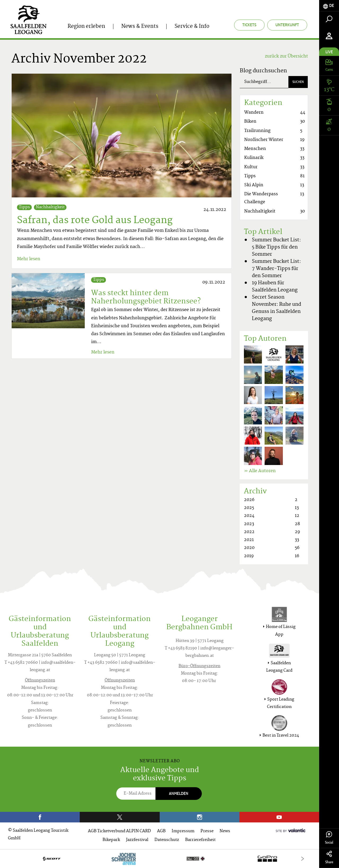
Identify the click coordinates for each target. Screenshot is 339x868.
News (225, 831)
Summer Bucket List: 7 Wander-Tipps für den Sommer (276, 269)
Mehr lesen (29, 259)
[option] (160, 859)
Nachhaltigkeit (50, 207)
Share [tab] (329, 858)
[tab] (329, 6)
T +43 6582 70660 (21, 663)
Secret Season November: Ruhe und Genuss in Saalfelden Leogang (276, 308)
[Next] (303, 859)
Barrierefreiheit (200, 840)
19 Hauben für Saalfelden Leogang (275, 287)
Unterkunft (287, 25)
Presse (207, 831)
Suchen (298, 82)
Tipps (24, 207)
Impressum (183, 831)
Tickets (249, 25)
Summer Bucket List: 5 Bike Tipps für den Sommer (276, 247)
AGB (161, 831)
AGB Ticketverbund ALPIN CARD (119, 831)
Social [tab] (329, 838)
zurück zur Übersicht (286, 56)
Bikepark (111, 840)
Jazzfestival (137, 840)
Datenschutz (167, 840)
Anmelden (179, 793)
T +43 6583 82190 (181, 648)
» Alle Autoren (260, 471)
